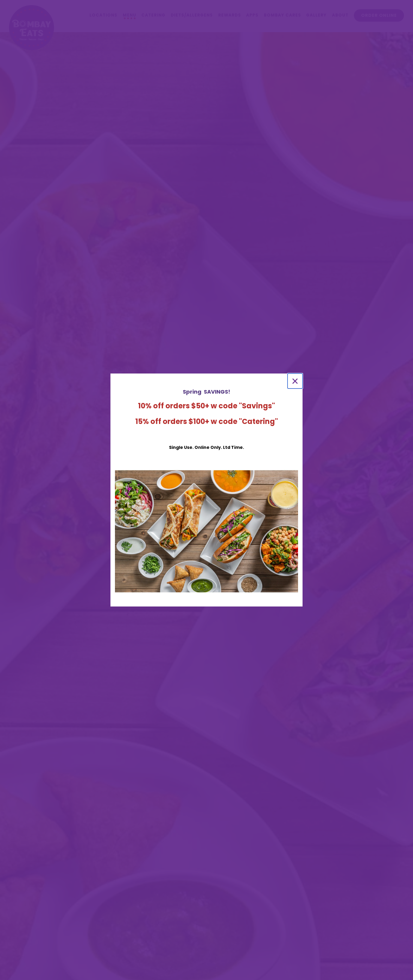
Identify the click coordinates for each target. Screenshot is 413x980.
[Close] (295, 381)
